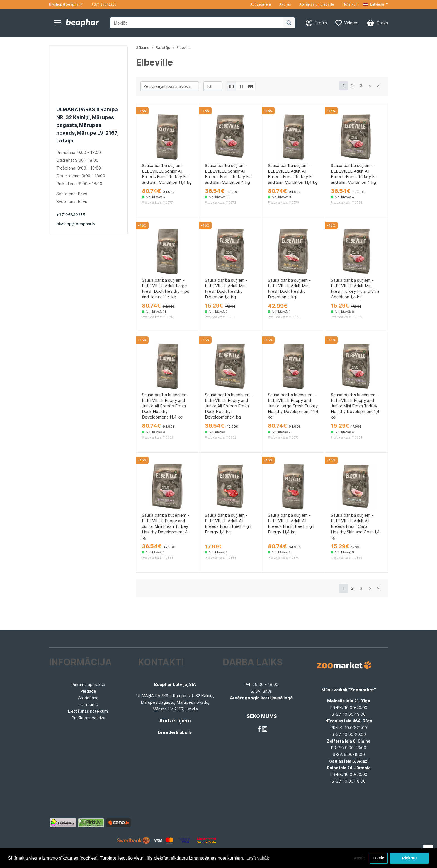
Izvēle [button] (379, 858)
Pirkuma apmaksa (88, 684)
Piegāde (88, 691)
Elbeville (184, 48)
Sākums (143, 48)
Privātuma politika (88, 718)
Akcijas (285, 4)
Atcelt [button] (359, 858)
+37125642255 (71, 215)
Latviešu (374, 4)
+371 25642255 (104, 4)
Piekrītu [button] (410, 858)
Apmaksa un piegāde (317, 4)
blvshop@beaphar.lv (66, 4)
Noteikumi (351, 4)
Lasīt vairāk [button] (258, 858)
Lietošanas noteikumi (88, 711)
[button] (376, 4)
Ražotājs (163, 48)
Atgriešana (88, 698)
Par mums (88, 704)
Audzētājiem (261, 4)
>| (379, 86)
